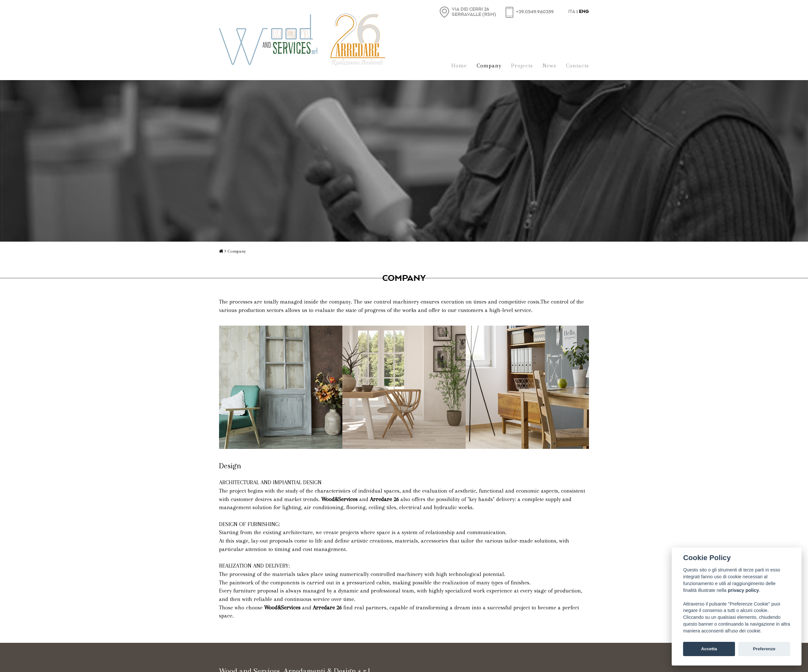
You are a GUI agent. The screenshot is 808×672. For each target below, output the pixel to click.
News (549, 66)
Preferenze (764, 649)
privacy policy (743, 590)
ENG (584, 11)
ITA (572, 11)
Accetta (709, 649)
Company (489, 66)
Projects (522, 66)
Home (459, 66)
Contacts (577, 66)
